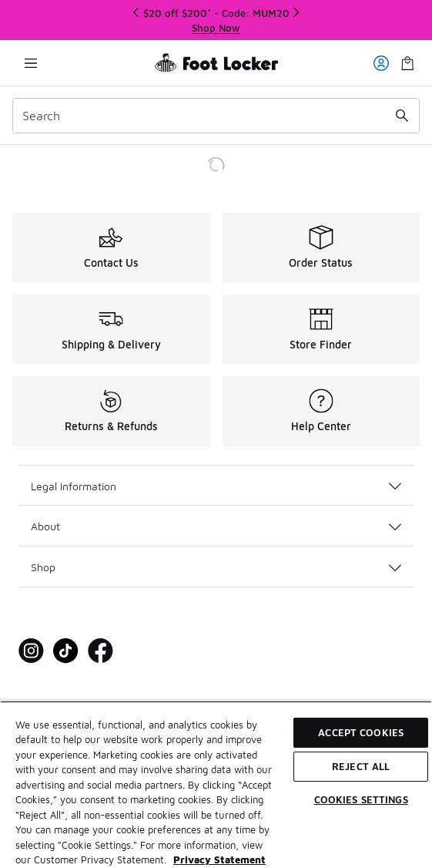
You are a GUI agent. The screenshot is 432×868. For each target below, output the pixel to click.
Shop (216, 567)
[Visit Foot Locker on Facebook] (100, 651)
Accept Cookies (361, 732)
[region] (216, 784)
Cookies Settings (361, 799)
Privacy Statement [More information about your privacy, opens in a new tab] (219, 860)
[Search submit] (402, 116)
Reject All (361, 766)
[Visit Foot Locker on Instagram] (31, 651)
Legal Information (216, 486)
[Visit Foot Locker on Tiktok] (66, 651)
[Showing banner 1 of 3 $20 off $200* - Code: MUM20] (216, 20)
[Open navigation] (31, 63)
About (216, 526)
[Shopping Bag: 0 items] (407, 63)
